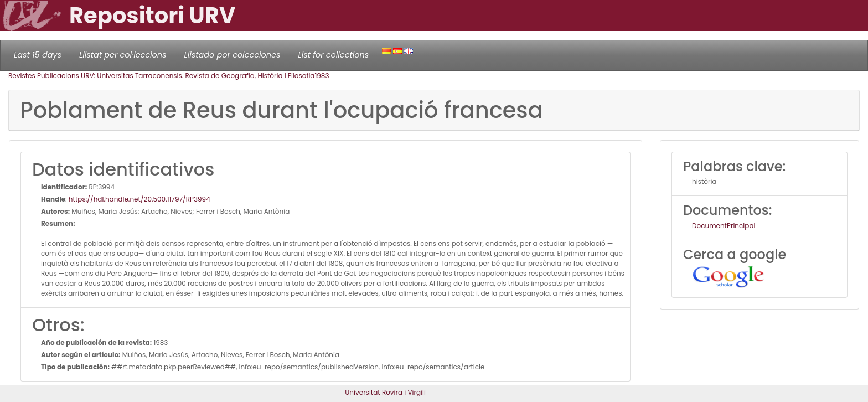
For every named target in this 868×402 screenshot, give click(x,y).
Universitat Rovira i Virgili (385, 392)
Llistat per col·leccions (123, 55)
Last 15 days (38, 55)
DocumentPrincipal (724, 226)
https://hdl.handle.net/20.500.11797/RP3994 (139, 199)
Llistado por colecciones (232, 55)
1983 (322, 76)
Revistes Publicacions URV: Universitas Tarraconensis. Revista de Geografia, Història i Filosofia (161, 76)
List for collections (333, 55)
